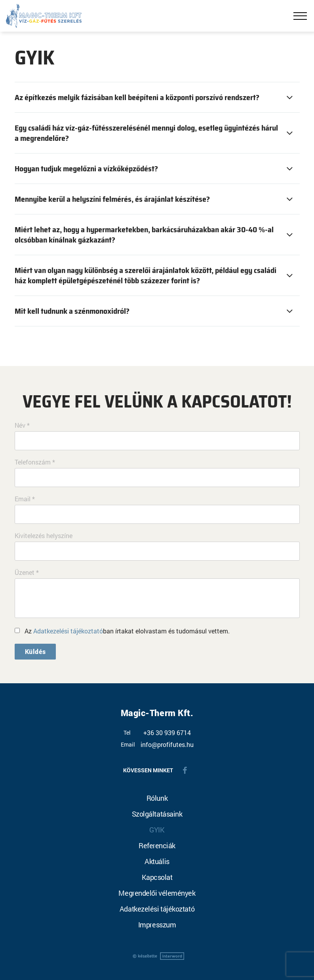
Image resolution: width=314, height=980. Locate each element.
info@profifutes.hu (167, 745)
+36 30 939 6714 (167, 733)
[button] (157, 97)
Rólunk (157, 798)
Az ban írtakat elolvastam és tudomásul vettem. (127, 631)
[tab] (157, 97)
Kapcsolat (157, 877)
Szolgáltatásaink (157, 814)
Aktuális (157, 861)
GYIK (157, 830)
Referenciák (157, 845)
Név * (22, 425)
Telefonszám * (35, 462)
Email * (25, 499)
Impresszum (157, 925)
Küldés (35, 651)
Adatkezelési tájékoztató (68, 631)
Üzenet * (27, 572)
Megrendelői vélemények (157, 893)
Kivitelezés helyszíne (44, 536)
